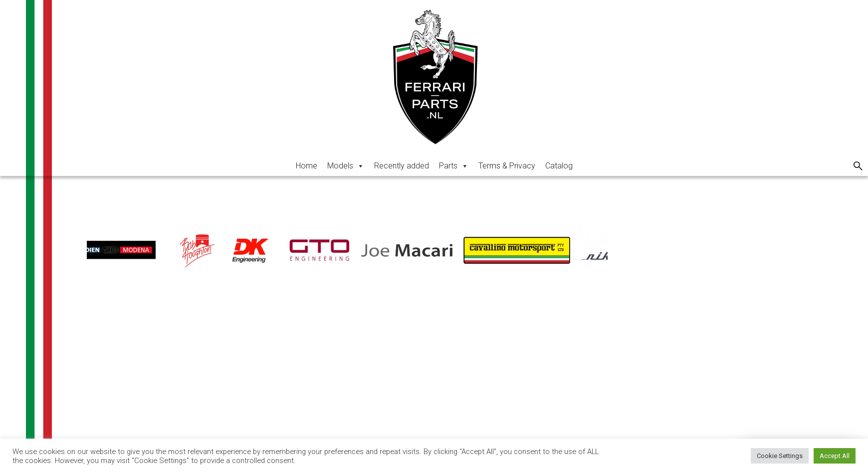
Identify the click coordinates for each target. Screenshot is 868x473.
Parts (454, 166)
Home (307, 166)
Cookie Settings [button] (780, 456)
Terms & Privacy (507, 166)
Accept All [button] (835, 456)
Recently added (402, 166)
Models (346, 166)
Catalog (559, 166)
